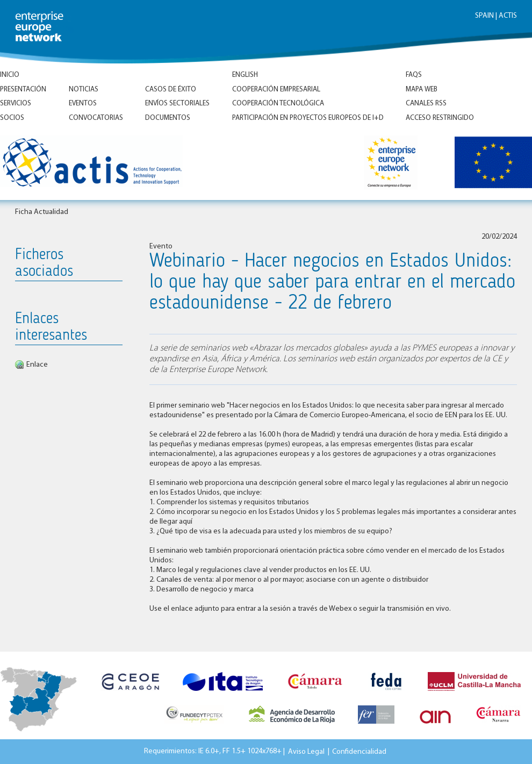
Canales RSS (426, 103)
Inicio (10, 75)
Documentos (168, 118)
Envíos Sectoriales (177, 103)
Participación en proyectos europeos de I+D (308, 118)
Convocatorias (96, 118)
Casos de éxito (171, 90)
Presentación (23, 90)
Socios (12, 118)
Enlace (37, 365)
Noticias (84, 90)
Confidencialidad (359, 751)
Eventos (83, 103)
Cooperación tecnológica (278, 103)
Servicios (16, 103)
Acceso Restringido (440, 118)
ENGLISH (245, 75)
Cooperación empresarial (276, 90)
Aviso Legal (306, 751)
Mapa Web (422, 90)
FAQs (414, 75)
